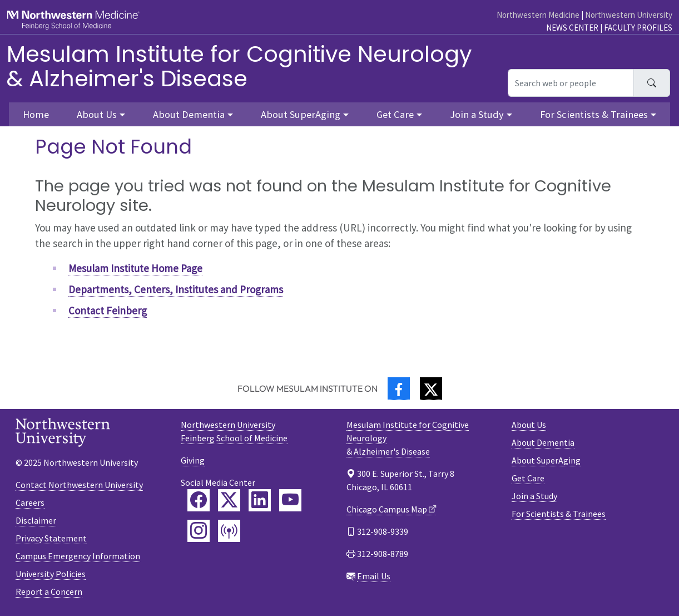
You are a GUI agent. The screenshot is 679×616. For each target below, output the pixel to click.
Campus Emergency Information (78, 556)
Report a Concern (49, 592)
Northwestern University (629, 15)
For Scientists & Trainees (559, 514)
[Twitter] (431, 389)
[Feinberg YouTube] (290, 500)
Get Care (528, 478)
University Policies (51, 574)
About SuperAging (546, 460)
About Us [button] (97, 114)
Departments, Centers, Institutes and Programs (176, 289)
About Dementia (543, 442)
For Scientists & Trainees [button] (594, 114)
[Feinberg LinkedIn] (260, 500)
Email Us (374, 576)
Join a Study (534, 496)
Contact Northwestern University (79, 485)
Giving (193, 460)
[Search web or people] (571, 83)
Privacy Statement (51, 538)
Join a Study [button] (477, 114)
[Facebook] (399, 389)
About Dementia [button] (189, 114)
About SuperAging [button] (301, 114)
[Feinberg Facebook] (199, 500)
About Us (529, 425)
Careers (30, 502)
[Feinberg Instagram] (199, 531)
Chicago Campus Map (387, 509)
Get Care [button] (395, 114)
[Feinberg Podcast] (229, 531)
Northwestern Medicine (538, 15)
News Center (572, 28)
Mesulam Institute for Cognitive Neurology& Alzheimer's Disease (239, 66)
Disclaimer (36, 520)
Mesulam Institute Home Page (135, 268)
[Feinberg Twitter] (229, 500)
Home (36, 114)
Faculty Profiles (638, 28)
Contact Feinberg (108, 311)
